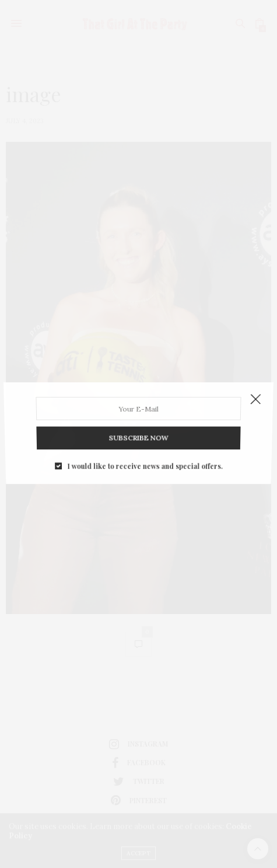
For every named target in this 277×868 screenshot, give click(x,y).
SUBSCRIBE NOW (138, 433)
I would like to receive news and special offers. (144, 458)
